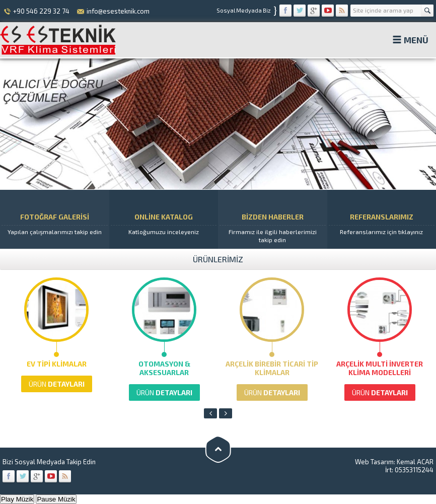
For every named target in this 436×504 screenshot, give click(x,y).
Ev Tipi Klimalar (57, 364)
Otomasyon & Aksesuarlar (164, 368)
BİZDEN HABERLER (273, 219)
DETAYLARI (57, 384)
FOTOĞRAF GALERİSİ (55, 219)
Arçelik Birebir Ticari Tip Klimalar (272, 368)
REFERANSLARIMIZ (382, 219)
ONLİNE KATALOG (164, 219)
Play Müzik (17, 499)
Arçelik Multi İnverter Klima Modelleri (380, 368)
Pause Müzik (56, 499)
